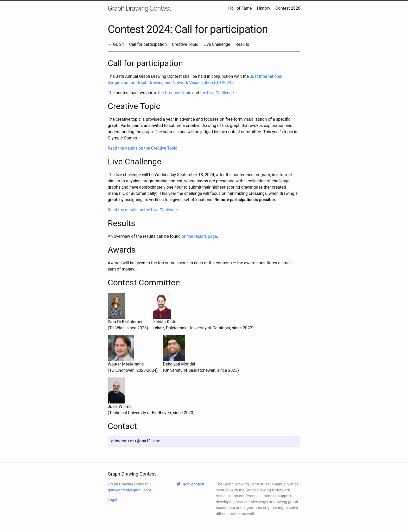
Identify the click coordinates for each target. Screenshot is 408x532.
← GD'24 (116, 44)
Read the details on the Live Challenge (143, 210)
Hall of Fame (240, 8)
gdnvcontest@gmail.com (129, 490)
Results (242, 44)
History (264, 8)
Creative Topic (185, 44)
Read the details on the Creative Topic (142, 148)
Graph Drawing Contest (139, 8)
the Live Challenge (217, 93)
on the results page (199, 236)
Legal (112, 500)
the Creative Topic (174, 93)
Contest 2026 (288, 8)
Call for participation (148, 44)
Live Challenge (217, 44)
